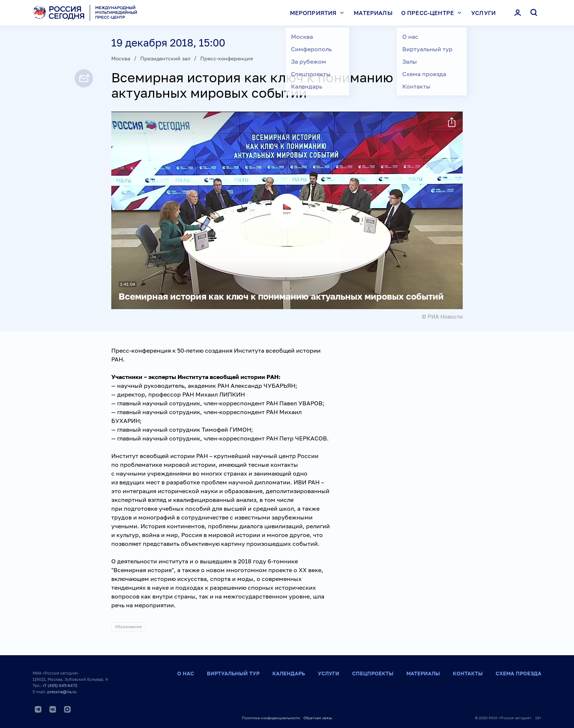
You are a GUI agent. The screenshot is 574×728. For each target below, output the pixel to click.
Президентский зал (165, 58)
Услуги (483, 13)
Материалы (373, 13)
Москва (121, 58)
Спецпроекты (373, 673)
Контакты (468, 673)
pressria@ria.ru (62, 692)
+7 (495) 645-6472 (60, 685)
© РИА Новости (442, 316)
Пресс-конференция (227, 58)
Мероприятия (319, 13)
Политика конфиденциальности (271, 718)
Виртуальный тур (233, 673)
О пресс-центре (433, 13)
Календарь (289, 673)
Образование (128, 626)
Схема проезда (519, 673)
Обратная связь (318, 718)
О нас (186, 673)
